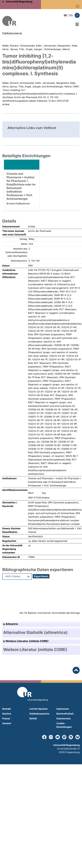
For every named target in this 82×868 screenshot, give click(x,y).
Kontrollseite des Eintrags (66, 613)
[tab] (41, 632)
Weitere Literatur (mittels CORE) (26, 641)
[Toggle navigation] (78, 6)
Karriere (7, 714)
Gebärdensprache (39, 714)
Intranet (7, 723)
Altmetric (11, 624)
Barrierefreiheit (65, 714)
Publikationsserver (12, 33)
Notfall (33, 719)
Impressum (63, 709)
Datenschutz (64, 719)
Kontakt (7, 709)
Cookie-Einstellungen (64, 725)
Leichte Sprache (39, 709)
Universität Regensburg (19, 2)
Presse (6, 719)
